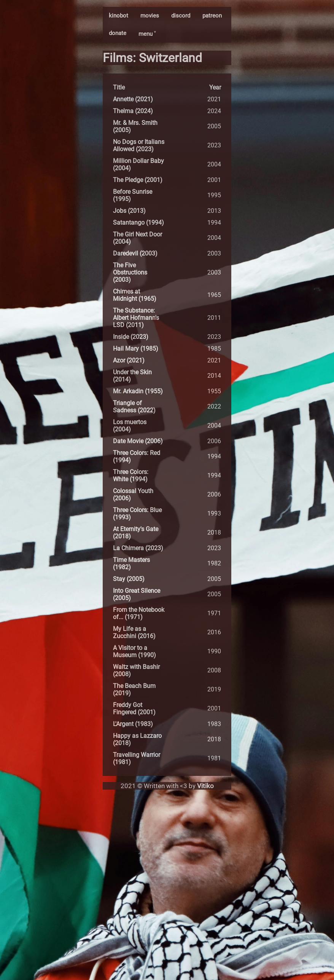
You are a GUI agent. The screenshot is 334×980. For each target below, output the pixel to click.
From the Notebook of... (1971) (139, 613)
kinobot (118, 16)
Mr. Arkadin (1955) (138, 391)
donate (118, 33)
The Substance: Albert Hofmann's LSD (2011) (136, 318)
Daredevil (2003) (135, 253)
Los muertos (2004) (130, 426)
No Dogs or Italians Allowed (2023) (139, 145)
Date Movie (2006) (138, 441)
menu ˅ (147, 34)
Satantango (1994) (138, 223)
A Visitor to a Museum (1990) (134, 651)
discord (181, 16)
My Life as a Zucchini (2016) (134, 632)
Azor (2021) (129, 360)
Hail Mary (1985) (136, 349)
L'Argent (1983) (133, 724)
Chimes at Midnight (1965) (135, 295)
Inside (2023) (131, 337)
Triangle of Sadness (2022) (134, 407)
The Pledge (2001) (138, 180)
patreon (212, 16)
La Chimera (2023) (138, 548)
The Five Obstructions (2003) (130, 272)
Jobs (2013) (129, 211)
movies (150, 16)
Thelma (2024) (133, 111)
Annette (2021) (133, 99)
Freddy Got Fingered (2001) (134, 709)
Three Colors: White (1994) (131, 476)
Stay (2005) (129, 579)
